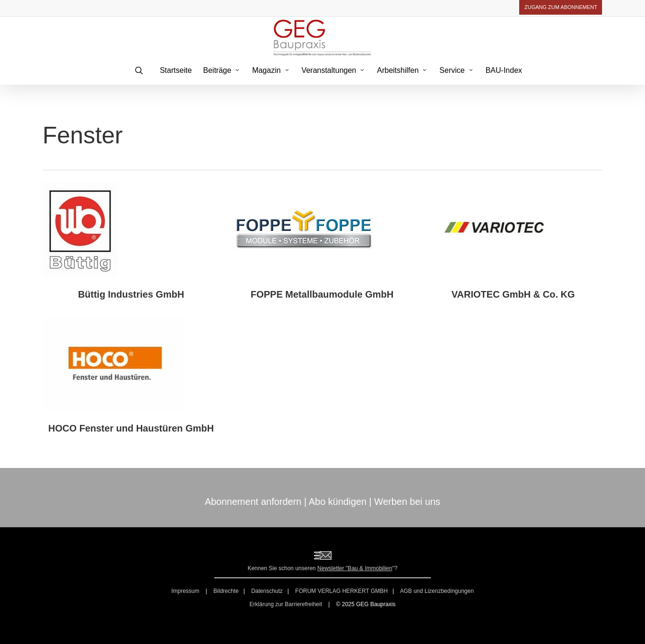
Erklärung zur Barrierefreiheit (286, 604)
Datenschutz (267, 591)
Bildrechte (226, 591)
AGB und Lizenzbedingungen (437, 591)
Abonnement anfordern (253, 502)
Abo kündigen (338, 502)
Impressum (186, 591)
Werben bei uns (407, 502)
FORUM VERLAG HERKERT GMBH (341, 591)
